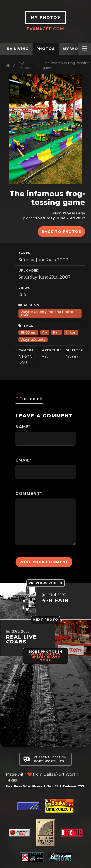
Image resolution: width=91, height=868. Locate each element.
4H (45, 332)
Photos (46, 49)
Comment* (29, 494)
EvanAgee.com (46, 29)
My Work (73, 49)
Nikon (71, 332)
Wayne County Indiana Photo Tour (47, 313)
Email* (24, 460)
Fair (57, 332)
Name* (23, 427)
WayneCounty (33, 340)
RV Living (18, 49)
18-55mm (28, 332)
